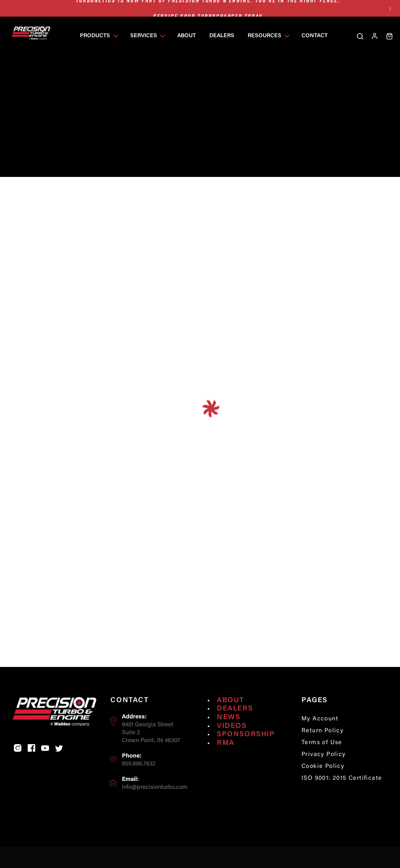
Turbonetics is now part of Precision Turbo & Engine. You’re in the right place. (208, 8)
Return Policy (322, 742)
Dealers (235, 720)
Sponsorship (246, 746)
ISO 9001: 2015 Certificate (342, 789)
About (230, 712)
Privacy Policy (324, 766)
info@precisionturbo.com (155, 799)
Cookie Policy (323, 778)
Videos (232, 737)
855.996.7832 (139, 775)
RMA (226, 754)
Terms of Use (322, 754)
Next (390, 9)
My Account (320, 730)
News (228, 729)
